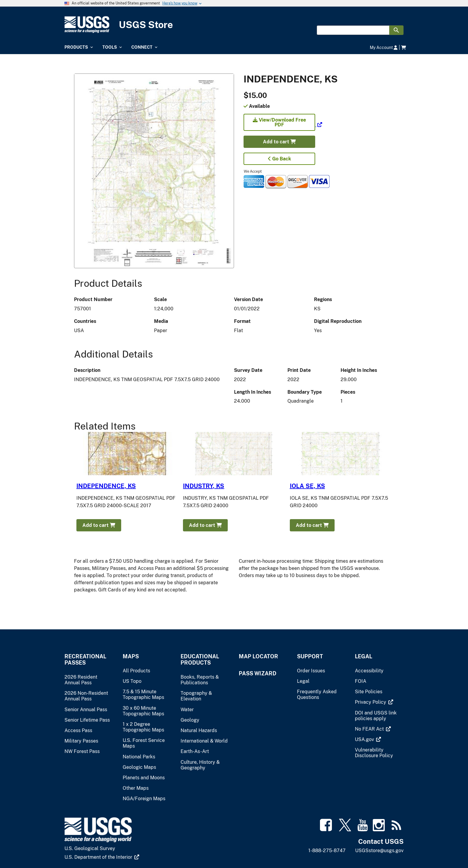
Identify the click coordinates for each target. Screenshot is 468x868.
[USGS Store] (234, 25)
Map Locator (258, 656)
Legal (364, 656)
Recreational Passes (85, 660)
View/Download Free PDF (279, 122)
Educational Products (200, 660)
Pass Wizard (258, 673)
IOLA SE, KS (307, 486)
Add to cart (279, 142)
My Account (384, 47)
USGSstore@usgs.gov (379, 851)
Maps (131, 656)
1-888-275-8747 (327, 851)
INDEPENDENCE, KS (106, 486)
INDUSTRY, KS (204, 486)
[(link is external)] (283, 125)
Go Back (280, 159)
